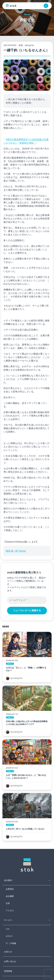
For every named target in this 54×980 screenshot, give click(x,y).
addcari (9, 936)
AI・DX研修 (11, 943)
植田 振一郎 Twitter (16, 551)
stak (8, 929)
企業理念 (10, 889)
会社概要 (10, 896)
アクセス (10, 910)
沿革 (8, 903)
